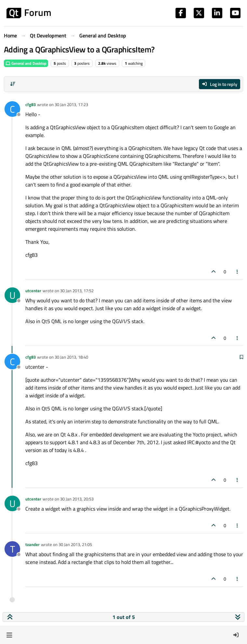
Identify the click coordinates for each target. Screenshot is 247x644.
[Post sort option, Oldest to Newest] (13, 84)
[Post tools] (238, 272)
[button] (9, 635)
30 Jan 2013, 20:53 (77, 499)
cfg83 (31, 104)
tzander (32, 544)
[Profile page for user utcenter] (12, 295)
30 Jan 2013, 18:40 (71, 357)
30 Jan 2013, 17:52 (77, 291)
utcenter (33, 291)
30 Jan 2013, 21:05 (75, 544)
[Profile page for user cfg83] (12, 109)
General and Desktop (26, 63)
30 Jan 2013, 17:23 (71, 104)
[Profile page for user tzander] (12, 549)
